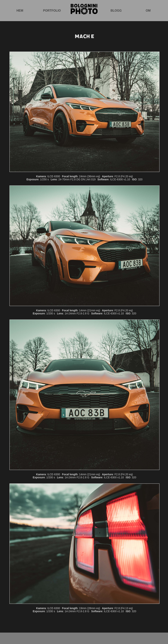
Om (148, 11)
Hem (20, 11)
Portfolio (52, 11)
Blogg (116, 11)
